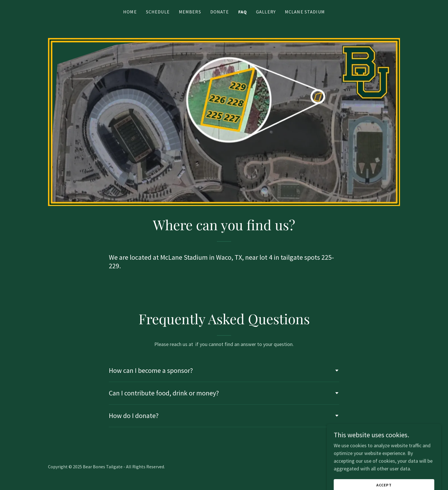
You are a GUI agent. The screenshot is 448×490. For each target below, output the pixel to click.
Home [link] (130, 12)
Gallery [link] (266, 12)
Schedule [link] (158, 12)
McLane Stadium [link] (305, 12)
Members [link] (190, 12)
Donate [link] (220, 12)
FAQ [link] (243, 12)
